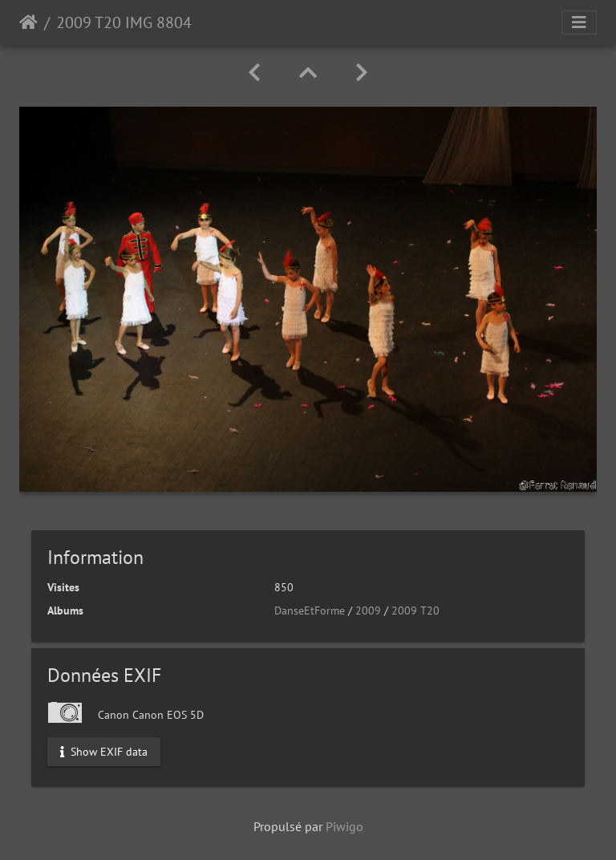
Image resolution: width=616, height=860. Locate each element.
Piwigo (344, 826)
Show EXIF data (104, 751)
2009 (368, 611)
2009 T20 (415, 611)
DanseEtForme (310, 611)
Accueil (28, 22)
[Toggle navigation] (579, 22)
